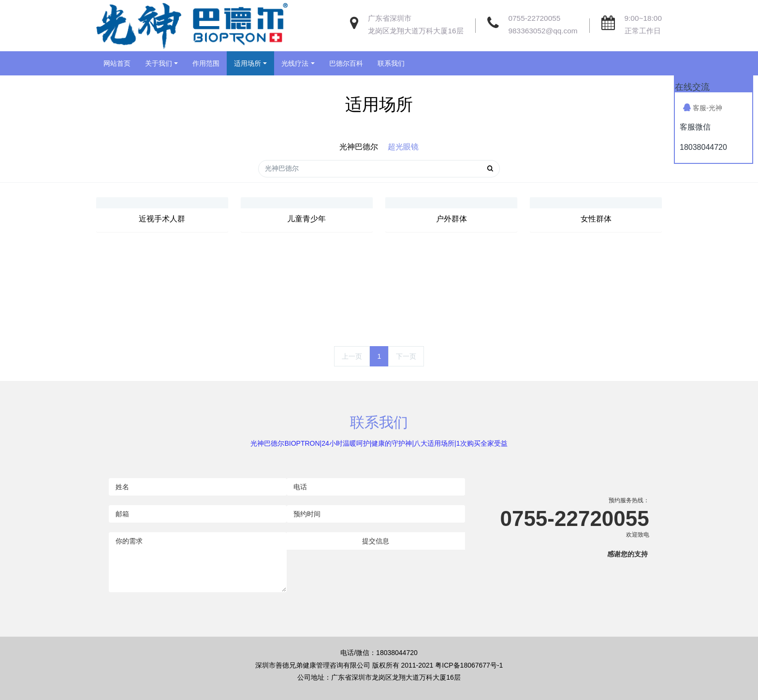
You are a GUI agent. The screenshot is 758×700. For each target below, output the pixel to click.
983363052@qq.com (543, 31)
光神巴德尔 (359, 147)
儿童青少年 (306, 219)
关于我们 (159, 63)
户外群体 (452, 219)
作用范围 (206, 63)
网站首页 (117, 63)
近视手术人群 (162, 219)
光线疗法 (295, 63)
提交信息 (376, 541)
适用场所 (248, 63)
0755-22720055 (535, 18)
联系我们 (391, 63)
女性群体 (596, 219)
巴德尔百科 (346, 63)
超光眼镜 (403, 147)
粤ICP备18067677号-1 (469, 665)
